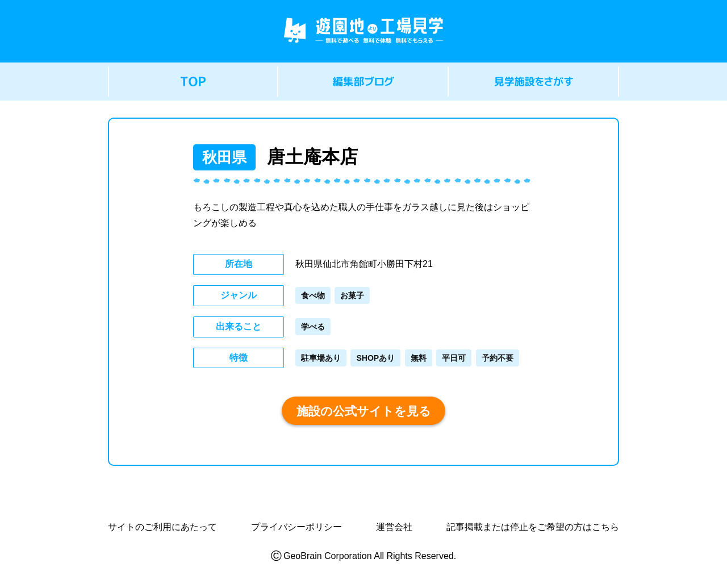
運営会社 (394, 527)
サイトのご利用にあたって (162, 527)
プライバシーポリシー (296, 527)
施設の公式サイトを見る (364, 411)
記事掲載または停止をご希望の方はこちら (533, 527)
